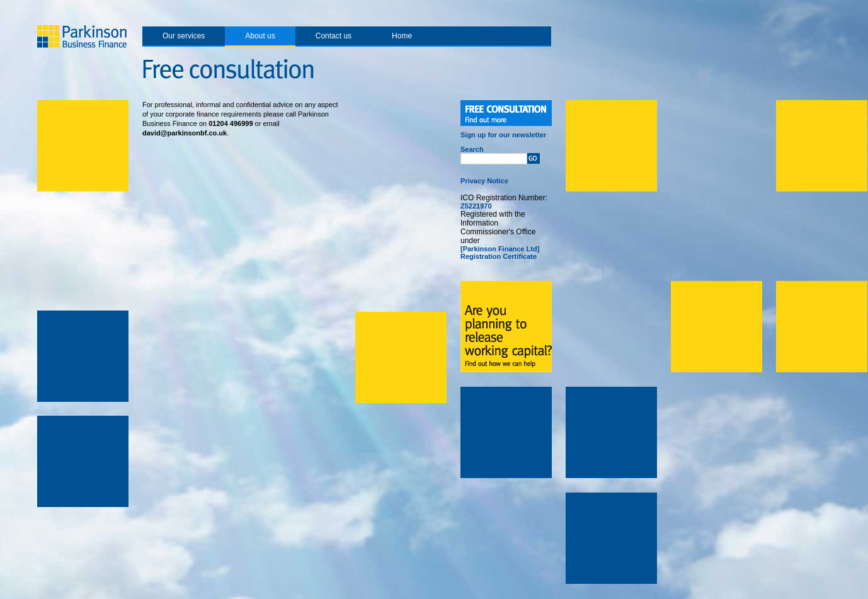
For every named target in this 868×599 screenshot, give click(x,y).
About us (260, 36)
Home (402, 36)
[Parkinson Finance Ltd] (500, 249)
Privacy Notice (484, 181)
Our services (184, 36)
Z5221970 (476, 206)
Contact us (334, 36)
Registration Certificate (499, 256)
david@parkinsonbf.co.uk (185, 133)
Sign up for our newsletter (503, 135)
